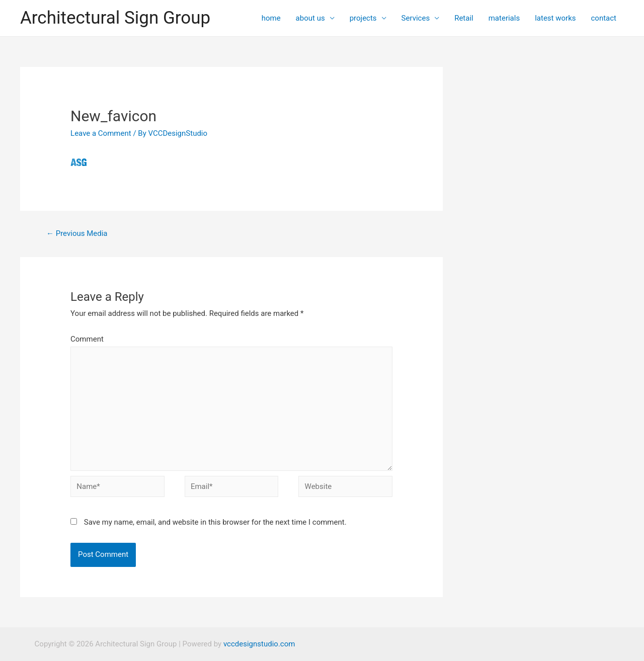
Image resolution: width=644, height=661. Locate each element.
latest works (555, 18)
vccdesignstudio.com (259, 644)
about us (310, 18)
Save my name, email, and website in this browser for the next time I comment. (215, 522)
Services (416, 18)
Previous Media (77, 233)
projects (363, 18)
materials (504, 18)
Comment (87, 339)
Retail (464, 18)
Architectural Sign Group (115, 18)
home (271, 18)
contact (603, 18)
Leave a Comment (101, 133)
